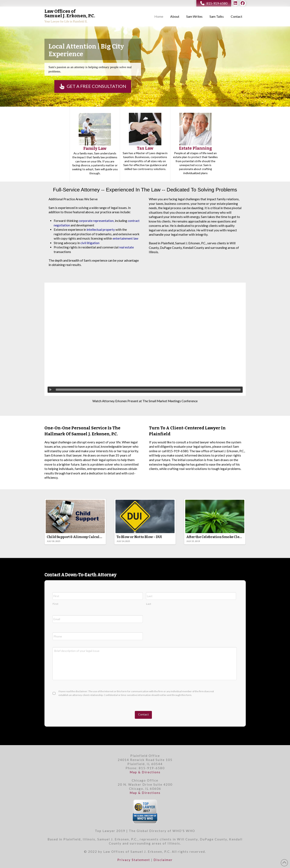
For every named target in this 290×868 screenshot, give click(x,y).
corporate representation (96, 221)
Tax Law (145, 148)
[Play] (51, 390)
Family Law (95, 148)
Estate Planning (196, 148)
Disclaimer (163, 860)
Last (149, 604)
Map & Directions (145, 772)
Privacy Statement (134, 860)
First (55, 604)
